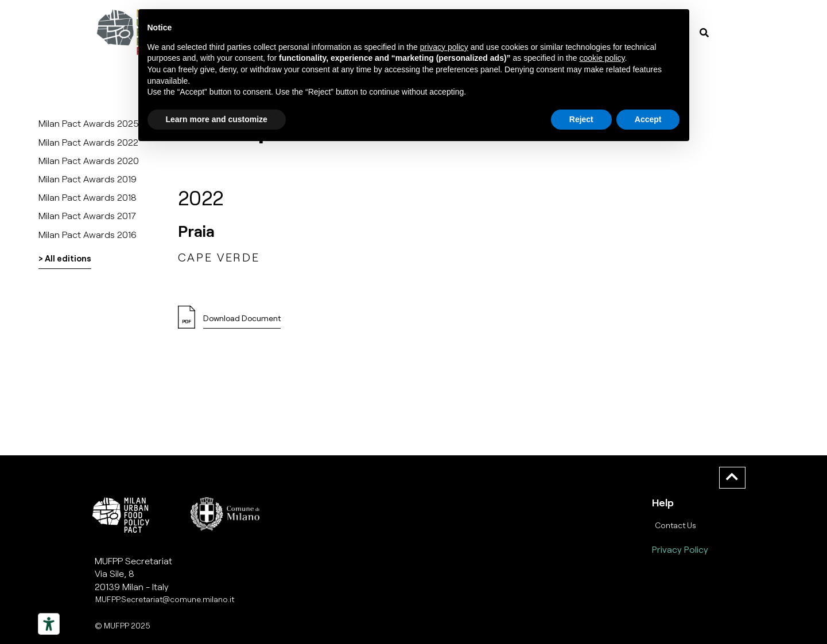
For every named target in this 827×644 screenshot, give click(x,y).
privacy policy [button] (444, 47)
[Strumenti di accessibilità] (49, 624)
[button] (242, 321)
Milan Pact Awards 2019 (88, 179)
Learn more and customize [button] (217, 119)
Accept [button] (648, 119)
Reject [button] (581, 119)
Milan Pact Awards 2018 (88, 197)
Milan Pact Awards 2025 (89, 123)
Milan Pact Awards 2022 (88, 142)
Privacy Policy (680, 549)
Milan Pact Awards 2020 (89, 160)
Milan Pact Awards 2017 (87, 215)
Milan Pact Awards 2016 (88, 234)
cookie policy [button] (602, 58)
